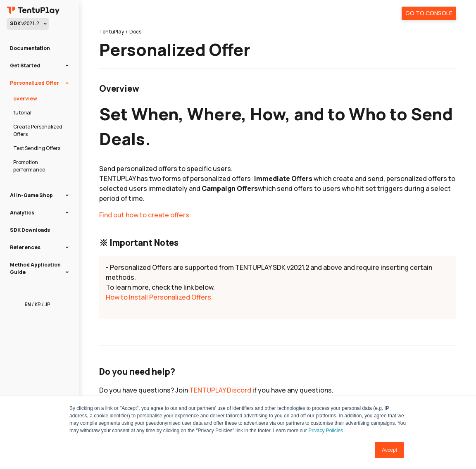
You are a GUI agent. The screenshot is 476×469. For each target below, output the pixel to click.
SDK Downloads (30, 230)
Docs (135, 32)
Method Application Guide (35, 268)
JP (47, 304)
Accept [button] (389, 450)
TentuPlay (112, 32)
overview (25, 99)
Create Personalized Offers (38, 130)
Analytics (22, 213)
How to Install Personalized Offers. (159, 297)
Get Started (25, 65)
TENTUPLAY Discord (220, 390)
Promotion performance (29, 166)
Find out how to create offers (144, 215)
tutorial (22, 113)
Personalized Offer (35, 83)
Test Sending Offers (37, 148)
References (25, 247)
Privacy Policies (326, 431)
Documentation (30, 48)
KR (38, 304)
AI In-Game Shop (31, 195)
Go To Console (429, 13)
